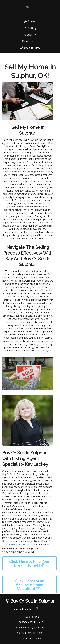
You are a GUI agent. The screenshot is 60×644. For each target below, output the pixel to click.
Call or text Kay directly (14, 545)
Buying (30, 21)
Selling (30, 28)
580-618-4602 (30, 48)
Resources (30, 41)
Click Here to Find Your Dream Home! (30, 563)
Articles (30, 35)
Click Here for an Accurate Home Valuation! (30, 585)
